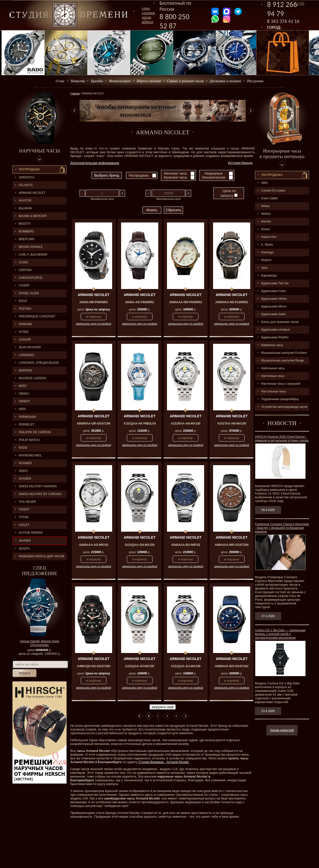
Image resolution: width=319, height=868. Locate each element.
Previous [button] (75, 111)
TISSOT (24, 509)
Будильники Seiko (274, 314)
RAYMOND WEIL (30, 455)
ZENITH (24, 549)
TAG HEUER (27, 502)
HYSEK (24, 332)
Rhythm (266, 260)
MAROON (25, 370)
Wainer (25, 541)
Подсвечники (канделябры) (280, 399)
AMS (264, 183)
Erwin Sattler (270, 198)
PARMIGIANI (27, 417)
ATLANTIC (26, 185)
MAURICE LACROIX (33, 378)
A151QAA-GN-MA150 (140, 545)
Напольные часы (273, 368)
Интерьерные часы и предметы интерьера (282, 154)
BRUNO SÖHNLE (31, 247)
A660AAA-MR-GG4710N (232, 545)
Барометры (269, 276)
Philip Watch (29, 440)
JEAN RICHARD (30, 347)
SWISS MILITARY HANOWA (38, 486)
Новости (78, 81)
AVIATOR (25, 201)
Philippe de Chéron (35, 432)
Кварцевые (214, 173)
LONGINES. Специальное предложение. (36, 364)
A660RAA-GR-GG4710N (94, 424)
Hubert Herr (269, 237)
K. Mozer (267, 245)
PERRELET (27, 425)
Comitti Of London (273, 191)
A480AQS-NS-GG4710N (94, 666)
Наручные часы (39, 151)
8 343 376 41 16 (283, 21)
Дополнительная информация (95, 163)
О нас (60, 81)
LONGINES (26, 355)
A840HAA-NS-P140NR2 (232, 302)
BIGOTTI (25, 224)
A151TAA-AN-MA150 (232, 424)
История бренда (240, 163)
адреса (148, 22)
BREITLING (27, 239)
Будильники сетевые (276, 330)
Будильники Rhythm (275, 337)
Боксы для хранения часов (280, 322)
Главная (75, 94)
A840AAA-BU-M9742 (186, 545)
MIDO (23, 386)
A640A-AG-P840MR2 (140, 302)
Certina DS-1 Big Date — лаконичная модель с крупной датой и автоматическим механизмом (280, 634)
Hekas (265, 206)
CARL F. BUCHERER (33, 255)
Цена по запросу (229, 193)
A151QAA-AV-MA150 (140, 666)
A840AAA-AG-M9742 (94, 545)
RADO (23, 448)
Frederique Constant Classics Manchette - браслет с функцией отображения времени (282, 528)
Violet (24, 525)
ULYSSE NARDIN (31, 533)
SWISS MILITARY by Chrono (40, 494)
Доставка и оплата (226, 81)
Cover (24, 286)
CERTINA (25, 270)
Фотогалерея (120, 81)
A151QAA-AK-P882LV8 (140, 424)
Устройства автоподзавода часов (284, 407)
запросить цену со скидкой (94, 324)
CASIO (23, 262)
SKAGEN (25, 479)
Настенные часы (273, 376)
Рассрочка (255, 81)
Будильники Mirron (274, 306)
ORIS (22, 409)
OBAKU (24, 394)
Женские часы (175, 173)
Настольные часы (274, 391)
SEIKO (23, 471)
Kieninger (268, 252)
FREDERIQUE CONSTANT (37, 316)
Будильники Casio (274, 291)
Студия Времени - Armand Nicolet (164, 762)
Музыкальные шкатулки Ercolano (284, 353)
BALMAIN (25, 208)
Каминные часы (272, 345)
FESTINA (25, 309)
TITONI (24, 517)
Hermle (266, 221)
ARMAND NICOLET (32, 193)
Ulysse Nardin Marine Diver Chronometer (39, 643)
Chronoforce (31, 278)
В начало (140, 716)
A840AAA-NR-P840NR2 (186, 302)
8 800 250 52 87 (174, 21)
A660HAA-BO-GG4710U (232, 666)
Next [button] (250, 111)
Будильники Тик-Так (275, 283)
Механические (214, 177)
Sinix (264, 268)
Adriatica (27, 177)
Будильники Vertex (274, 299)
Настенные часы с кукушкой (281, 384)
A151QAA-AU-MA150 (186, 666)
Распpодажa (272, 175)
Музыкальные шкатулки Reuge (283, 361)
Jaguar (25, 340)
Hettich (266, 214)
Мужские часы (175, 177)
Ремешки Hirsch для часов (41, 556)
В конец (185, 716)
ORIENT (24, 401)
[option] (163, 111)
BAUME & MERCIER (33, 216)
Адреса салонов (149, 81)
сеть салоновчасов (148, 13)
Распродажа (29, 169)
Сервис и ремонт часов (185, 81)
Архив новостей (282, 730)
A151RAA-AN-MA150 (186, 424)
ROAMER (25, 463)
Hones (266, 229)
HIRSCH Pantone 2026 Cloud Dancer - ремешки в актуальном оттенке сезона (282, 439)
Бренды (97, 81)
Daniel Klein (29, 293)
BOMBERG (26, 231)
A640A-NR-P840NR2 (94, 302)
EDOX (23, 301)
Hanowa (25, 324)
